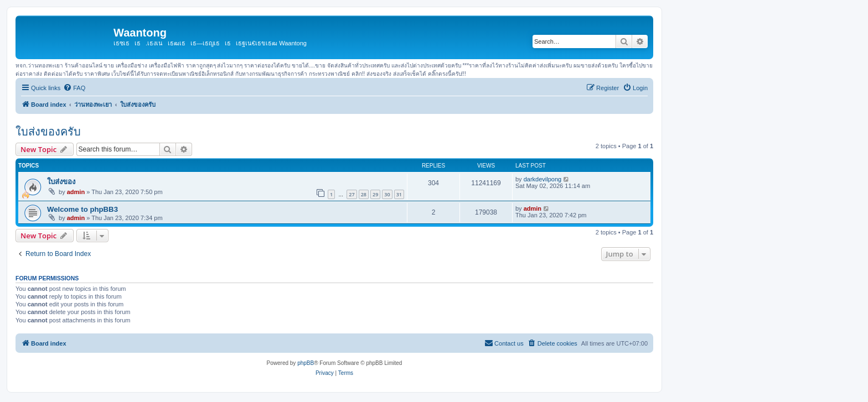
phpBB (306, 363)
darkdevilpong (543, 179)
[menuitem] (74, 88)
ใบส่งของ (61, 182)
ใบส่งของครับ (48, 132)
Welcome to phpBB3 (82, 209)
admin (76, 192)
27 (352, 194)
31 (399, 194)
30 (387, 194)
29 (375, 194)
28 (364, 194)
